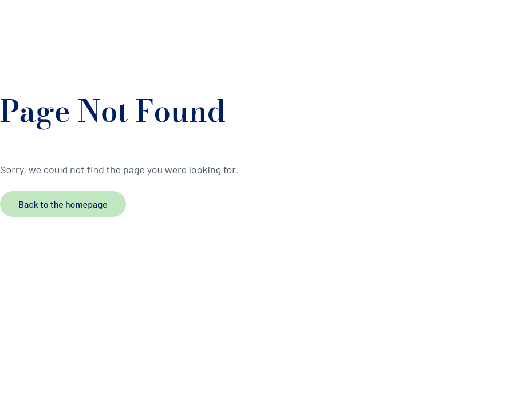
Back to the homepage (63, 204)
